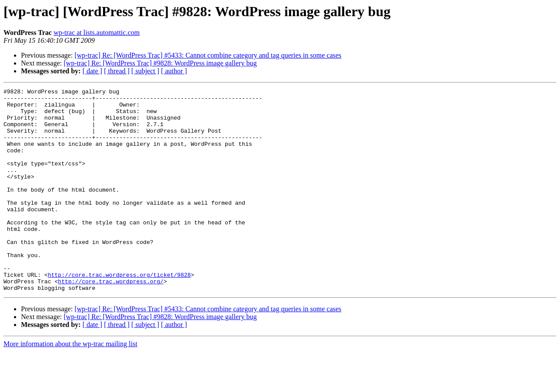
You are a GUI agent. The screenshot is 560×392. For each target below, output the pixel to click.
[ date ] (92, 71)
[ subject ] (145, 71)
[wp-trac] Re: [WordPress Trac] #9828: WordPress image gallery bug (160, 63)
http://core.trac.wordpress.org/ (111, 320)
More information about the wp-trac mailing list (70, 384)
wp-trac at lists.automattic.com (97, 33)
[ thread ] (117, 71)
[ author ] (174, 71)
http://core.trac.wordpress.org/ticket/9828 (119, 313)
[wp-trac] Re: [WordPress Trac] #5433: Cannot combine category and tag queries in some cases (208, 55)
